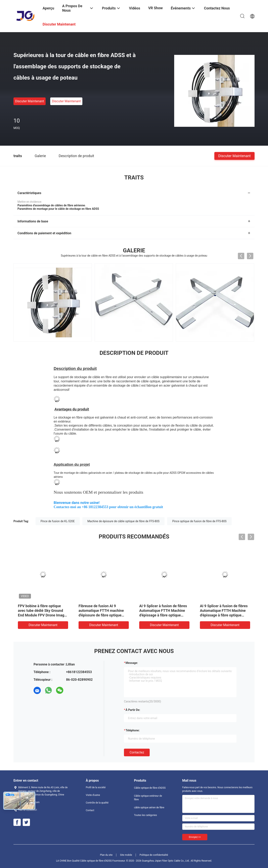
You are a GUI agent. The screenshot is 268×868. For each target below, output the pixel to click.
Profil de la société (96, 787)
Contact (90, 810)
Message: (132, 663)
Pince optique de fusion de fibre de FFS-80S (199, 521)
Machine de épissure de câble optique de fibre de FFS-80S (123, 521)
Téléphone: (133, 730)
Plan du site (106, 855)
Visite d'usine (93, 795)
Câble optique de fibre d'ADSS (150, 788)
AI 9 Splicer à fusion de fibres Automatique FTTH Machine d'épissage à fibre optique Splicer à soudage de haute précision (224, 615)
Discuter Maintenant (30, 101)
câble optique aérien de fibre (149, 808)
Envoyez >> (195, 837)
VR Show (155, 8)
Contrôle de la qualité (97, 803)
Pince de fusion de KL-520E (58, 521)
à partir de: (133, 710)
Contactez (137, 752)
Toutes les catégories (145, 815)
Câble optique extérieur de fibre (148, 798)
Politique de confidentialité (154, 855)
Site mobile (126, 855)
